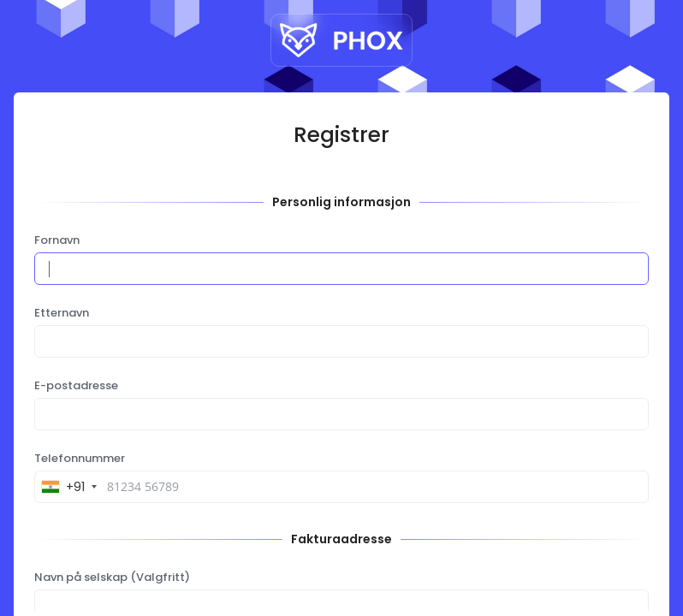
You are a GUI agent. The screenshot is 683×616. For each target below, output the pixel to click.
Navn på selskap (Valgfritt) (112, 577)
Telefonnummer (80, 459)
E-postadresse (76, 386)
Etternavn (62, 313)
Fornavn (57, 240)
